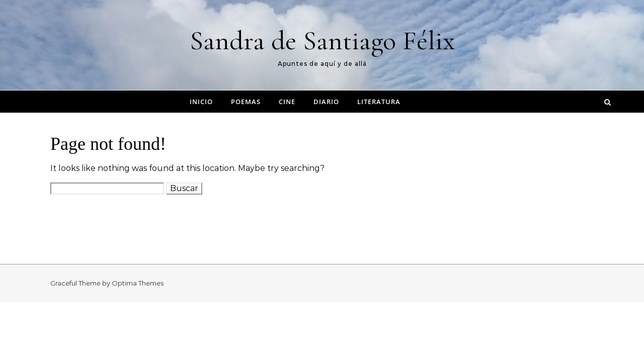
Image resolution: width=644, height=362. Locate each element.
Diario (326, 102)
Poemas (246, 102)
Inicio (201, 102)
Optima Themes (138, 283)
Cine (287, 102)
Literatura (379, 102)
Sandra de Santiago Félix (322, 40)
